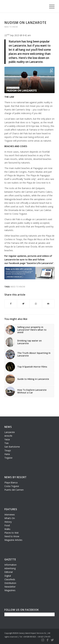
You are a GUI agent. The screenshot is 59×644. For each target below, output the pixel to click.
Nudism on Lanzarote (25, 23)
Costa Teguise (12, 486)
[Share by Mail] (48, 304)
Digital (8, 576)
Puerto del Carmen (14, 490)
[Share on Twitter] (23, 304)
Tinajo (8, 450)
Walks (7, 529)
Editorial (8, 572)
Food (7, 525)
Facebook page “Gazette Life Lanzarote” (31, 263)
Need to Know (12, 536)
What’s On (10, 518)
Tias (7, 443)
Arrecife (8, 436)
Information (10, 565)
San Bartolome (12, 447)
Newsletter (10, 587)
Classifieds (10, 579)
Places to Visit (11, 533)
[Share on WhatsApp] (36, 304)
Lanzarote (10, 432)
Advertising (10, 568)
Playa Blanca (11, 482)
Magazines (10, 590)
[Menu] (50, 6)
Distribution (10, 583)
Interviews (10, 515)
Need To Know (11, 27)
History (8, 522)
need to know (18, 287)
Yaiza (7, 439)
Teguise (8, 458)
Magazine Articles (13, 540)
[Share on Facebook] (11, 304)
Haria (7, 454)
